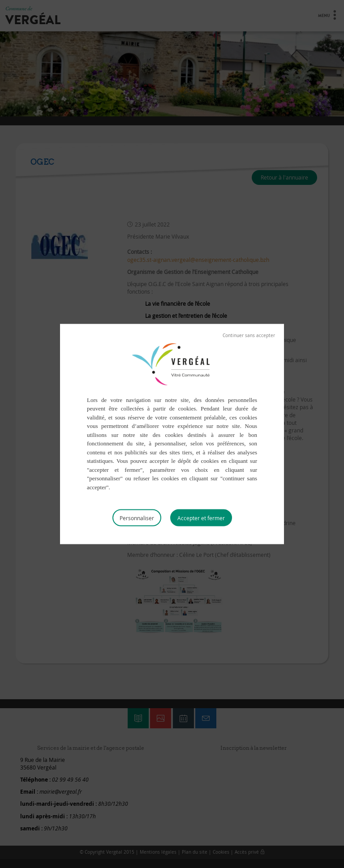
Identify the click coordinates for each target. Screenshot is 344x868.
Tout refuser (249, 335)
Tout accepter (201, 518)
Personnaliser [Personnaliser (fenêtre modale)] (137, 518)
